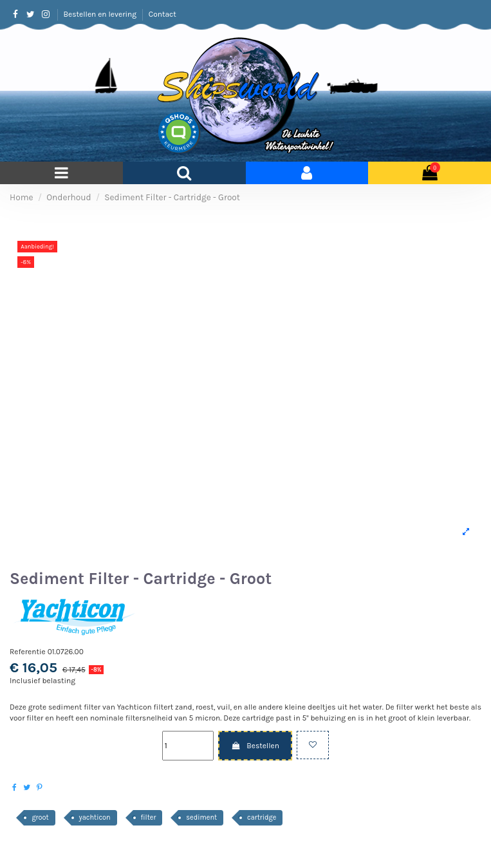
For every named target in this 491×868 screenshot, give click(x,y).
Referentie (28, 652)
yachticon (95, 817)
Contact (162, 14)
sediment (201, 817)
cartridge (262, 817)
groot (40, 817)
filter (149, 817)
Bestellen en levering (101, 14)
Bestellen (255, 746)
